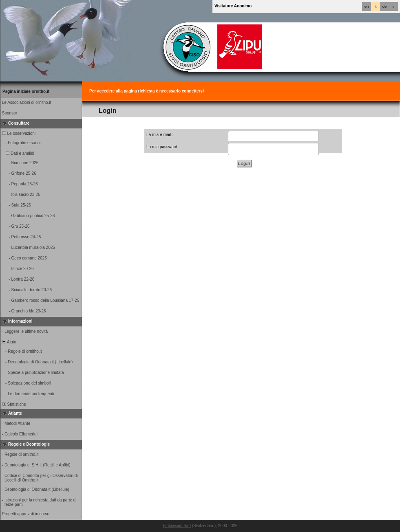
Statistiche (14, 404)
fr (393, 7)
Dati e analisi (18, 153)
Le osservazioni (18, 133)
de (385, 7)
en (367, 7)
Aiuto (9, 342)
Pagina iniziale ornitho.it (26, 91)
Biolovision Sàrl (177, 526)
